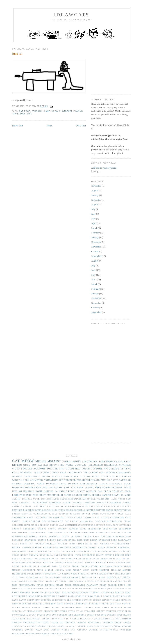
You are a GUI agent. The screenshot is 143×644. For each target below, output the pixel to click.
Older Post (81, 126)
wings (16, 480)
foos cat (17, 54)
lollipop (26, 566)
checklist (116, 521)
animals (17, 506)
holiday (29, 491)
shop (46, 604)
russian (126, 596)
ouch (15, 581)
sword (107, 495)
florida (26, 548)
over (22, 581)
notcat (44, 577)
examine (62, 540)
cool (109, 525)
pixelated (79, 585)
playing (78, 111)
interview (35, 562)
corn (41, 484)
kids (88, 562)
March (94, 228)
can (71, 518)
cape (54, 473)
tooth (55, 622)
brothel (27, 514)
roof (106, 596)
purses (102, 589)
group (24, 555)
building (75, 514)
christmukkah (21, 525)
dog (86, 473)
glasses (97, 551)
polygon (32, 589)
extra (94, 540)
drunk (88, 536)
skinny (26, 608)
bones (69, 510)
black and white (54, 510)
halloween (95, 465)
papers (48, 581)
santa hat (34, 600)
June (94, 214)
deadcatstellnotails (83, 484)
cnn (53, 525)
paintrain (105, 491)
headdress (89, 555)
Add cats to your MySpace (104, 168)
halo (57, 555)
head (78, 555)
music (31, 574)
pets (15, 585)
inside (117, 559)
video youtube (22, 469)
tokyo (45, 622)
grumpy (34, 555)
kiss (102, 562)
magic (67, 566)
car (128, 480)
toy (62, 622)
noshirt (126, 574)
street (101, 611)
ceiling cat (86, 521)
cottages (125, 525)
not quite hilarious (25, 577)
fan (31, 544)
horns (45, 559)
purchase (53, 495)
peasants (80, 581)
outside (91, 491)
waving (29, 630)
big (25, 510)
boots (38, 473)
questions (113, 589)
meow (55, 111)
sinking (104, 604)
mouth (127, 570)
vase (84, 626)
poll (128, 491)
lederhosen (123, 562)
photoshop (66, 111)
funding (112, 548)
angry (127, 503)
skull (87, 495)
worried (126, 630)
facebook (56, 488)
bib (20, 510)
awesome (39, 469)
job (51, 562)
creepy (42, 529)
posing (48, 589)
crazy (126, 461)
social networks (63, 608)
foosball (37, 111)
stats (72, 611)
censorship (102, 521)
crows (52, 529)
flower (37, 548)
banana (101, 506)
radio (16, 593)
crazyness (29, 529)
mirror (49, 570)
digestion (62, 533)
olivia (102, 577)
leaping (111, 562)
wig (73, 630)
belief (120, 506)
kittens (126, 469)
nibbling (83, 574)
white (65, 630)
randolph (38, 593)
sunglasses (64, 615)
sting (79, 611)
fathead (51, 544)
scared (77, 495)
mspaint (54, 461)
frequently (80, 548)
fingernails (123, 544)
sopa (98, 608)
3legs (56, 499)
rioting (63, 596)
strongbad (124, 611)
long (36, 566)
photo (46, 476)
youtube (81, 465)
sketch (126, 604)
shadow (107, 600)
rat (47, 593)
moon (86, 570)
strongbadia (20, 615)
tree (61, 465)
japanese (125, 465)
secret (97, 600)
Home (49, 126)
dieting (51, 533)
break (81, 480)
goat (105, 551)
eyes (114, 540)
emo (129, 536)
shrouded (82, 604)
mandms (93, 566)
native (66, 574)
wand (128, 626)
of (95, 577)
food (107, 469)
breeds (17, 514)
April (94, 223)
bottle (91, 510)
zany (65, 634)
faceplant (125, 540)
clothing (74, 469)
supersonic (79, 615)
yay (59, 634)
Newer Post (18, 126)
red (78, 593)
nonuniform (105, 574)
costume (97, 469)
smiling (37, 608)
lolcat (80, 491)
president (39, 495)
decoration (110, 529)
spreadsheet (35, 611)
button (112, 514)
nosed (117, 574)
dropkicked (33, 488)
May (94, 219)
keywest (79, 562)
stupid (41, 615)
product (77, 589)
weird (70, 465)
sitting (85, 476)
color (86, 469)
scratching (59, 600)
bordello (80, 510)
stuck (33, 615)
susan (91, 615)
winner (93, 630)
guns (42, 555)
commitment (73, 525)
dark (83, 529)
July (93, 209)
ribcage (31, 596)
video (66, 461)
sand (15, 600)
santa (23, 600)
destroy (17, 533)
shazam (26, 604)
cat (21, 111)
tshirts (27, 499)
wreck (46, 634)
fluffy (47, 548)
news (74, 574)
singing (94, 604)
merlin (17, 570)
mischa (60, 570)
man (102, 473)
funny (76, 461)
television (72, 619)
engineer (18, 540)
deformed (125, 529)
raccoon (126, 589)
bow (46, 473)
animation (51, 480)
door (127, 484)
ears (96, 536)
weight (55, 630)
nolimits (125, 473)
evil (46, 488)
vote (37, 499)
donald (126, 533)
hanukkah (67, 555)
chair (62, 473)
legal (16, 566)
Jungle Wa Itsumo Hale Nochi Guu (109, 499)
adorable (55, 503)
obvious (87, 577)
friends (117, 488)
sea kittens (74, 600)
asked (51, 506)
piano (40, 585)
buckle (53, 514)
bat (108, 506)
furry (16, 551)
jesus (46, 562)
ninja (93, 574)
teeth (62, 619)
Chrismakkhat (77, 499)
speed (127, 608)
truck (118, 622)
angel (25, 480)
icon (96, 559)
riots (71, 596)
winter (104, 630)
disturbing (111, 533)
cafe (122, 480)
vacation (74, 626)
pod (129, 585)
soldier (88, 608)
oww (29, 581)
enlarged (31, 540)
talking (46, 619)
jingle (63, 491)
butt (103, 514)
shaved (17, 604)
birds (31, 510)
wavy (39, 630)
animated (36, 480)
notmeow (55, 577)
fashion (39, 544)
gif (59, 551)
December (96, 242)
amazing (90, 503)
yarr (53, 634)
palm (41, 581)
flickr (16, 548)
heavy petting (105, 555)
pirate (60, 585)
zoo (71, 634)
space (106, 608)
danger (73, 529)
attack (65, 506)
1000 (43, 499)
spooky (97, 495)
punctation (90, 589)
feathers (77, 488)
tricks (126, 476)
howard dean (67, 559)
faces (16, 544)
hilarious (111, 465)
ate (57, 506)
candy (78, 518)
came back (60, 518)
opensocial (114, 577)
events (52, 540)
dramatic (54, 536)
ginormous (68, 551)
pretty (67, 589)
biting (39, 510)
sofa (79, 608)
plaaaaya (93, 585)
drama (43, 536)
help (128, 555)
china (127, 521)
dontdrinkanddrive (25, 536)
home (39, 491)
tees (55, 619)
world (114, 630)
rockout (90, 596)
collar (60, 525)
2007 (49, 499)
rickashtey (44, 596)
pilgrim (50, 585)
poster (58, 589)
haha (50, 555)
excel (72, 540)
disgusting (96, 533)
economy (106, 536)
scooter (46, 600)
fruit (127, 488)
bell (128, 506)
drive (78, 536)
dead (63, 484)
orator (126, 577)
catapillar (117, 518)
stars (63, 611)
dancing (52, 484)
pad (35, 581)
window (82, 630)
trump (127, 622)
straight (90, 611)
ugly (23, 626)
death (104, 484)
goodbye (115, 551)
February (96, 233)
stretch (111, 611)
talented (35, 619)
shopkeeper (56, 604)
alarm (67, 503)
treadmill (94, 622)
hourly (54, 559)
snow (47, 608)
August (95, 190)
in (56, 491)
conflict (100, 525)
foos (27, 111)
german (43, 551)
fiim (79, 544)
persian (126, 581)
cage (128, 514)
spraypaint (19, 611)
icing (89, 559)
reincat (97, 593)
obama (66, 577)
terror (97, 619)
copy (116, 525)
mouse (41, 461)
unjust (53, 626)
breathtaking (122, 510)
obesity (76, 577)
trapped (82, 622)
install (126, 559)
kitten (17, 465)
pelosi (91, 581)
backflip (83, 506)
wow (38, 634)
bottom (100, 510)
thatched (107, 619)
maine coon (80, 566)
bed (66, 480)
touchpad (26, 114)
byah (121, 514)
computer (87, 525)
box (49, 469)
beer (73, 480)
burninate (93, 480)
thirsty (17, 622)
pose (41, 589)
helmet (120, 555)
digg (72, 533)
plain (103, 585)
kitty (53, 465)
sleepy (29, 473)
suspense (101, 615)
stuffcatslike (111, 476)
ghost (52, 551)
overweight (32, 476)
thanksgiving (122, 495)
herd (15, 559)
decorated (94, 529)
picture (17, 473)
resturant (19, 596)
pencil (99, 581)
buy (34, 465)
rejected (109, 593)
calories (40, 518)
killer (95, 562)
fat (40, 465)
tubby (16, 626)
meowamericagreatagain (115, 566)
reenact (86, 593)
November (96, 186)
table (15, 114)
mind (40, 570)
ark (36, 506)
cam (49, 518)
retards (66, 495)
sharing (126, 600)
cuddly (62, 529)
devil (27, 533)
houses (48, 491)
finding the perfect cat (99, 544)
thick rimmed (123, 619)
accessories (40, 503)
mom (69, 570)
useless (63, 626)
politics (118, 491)
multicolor (19, 574)
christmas (60, 469)
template (86, 619)
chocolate (75, 473)
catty (74, 521)
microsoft (29, 570)
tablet (24, 619)
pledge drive (117, 585)
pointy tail (19, 589)
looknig (46, 566)
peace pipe (67, 581)
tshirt (17, 499)
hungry (81, 559)
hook (37, 559)
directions (82, 533)
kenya (69, 562)
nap (59, 574)
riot (54, 596)
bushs (96, 514)
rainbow (25, 593)
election (119, 536)
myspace (112, 473)
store (95, 476)
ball (92, 506)
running (115, 596)
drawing (18, 488)
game (47, 111)
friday (93, 548)
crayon (17, 529)
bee (114, 506)
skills (16, 608)
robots (80, 596)
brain (109, 510)
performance (112, 581)
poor (15, 495)
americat (116, 503)
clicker (45, 525)
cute (27, 465)
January (95, 195)
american (103, 503)
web (46, 630)
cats (117, 461)
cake (30, 518)
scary (75, 476)
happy (115, 469)
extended (83, 540)
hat (46, 465)
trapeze (70, 622)
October (95, 251)
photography (27, 585)
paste (57, 581)
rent (128, 593)
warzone (18, 630)
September (96, 256)
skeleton (115, 604)
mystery (51, 574)
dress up (68, 536)
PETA (15, 503)
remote (120, 593)
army (43, 506)
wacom (109, 626)
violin (100, 626)
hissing (17, 491)
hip (21, 559)
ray (52, 593)
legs (71, 491)
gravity (126, 551)
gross (16, 555)
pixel (68, 585)
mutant (40, 574)
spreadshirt (51, 611)
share (116, 600)
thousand (29, 622)
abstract (25, 503)
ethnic (42, 540)
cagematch (19, 518)
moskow (116, 570)
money (77, 570)
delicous (116, 484)
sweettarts (124, 615)
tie (38, 622)
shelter (37, 604)
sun (54, 615)
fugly (102, 548)
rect (58, 593)
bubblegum (40, 514)
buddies (63, 514)
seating (87, 600)
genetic (33, 551)
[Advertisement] (117, 68)
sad (66, 476)
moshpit (104, 570)
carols (17, 484)
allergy (78, 503)
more (95, 570)
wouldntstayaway (24, 634)
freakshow (103, 488)
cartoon (89, 518)
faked (24, 544)
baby (73, 506)
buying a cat (109, 480)
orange (17, 476)
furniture (124, 548)
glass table (83, 551)
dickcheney (38, 533)
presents (26, 495)
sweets (111, 615)
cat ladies (102, 518)
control (30, 484)
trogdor (108, 622)
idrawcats (72, 15)
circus (35, 525)
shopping (70, 604)
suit (49, 615)
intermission (20, 562)
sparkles (116, 608)
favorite (62, 544)
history (28, 559)
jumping (59, 562)
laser (94, 473)
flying (89, 488)
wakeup (119, 626)
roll (99, 596)
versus (91, 626)
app (61, 480)
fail (67, 488)
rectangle (68, 593)
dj (119, 533)
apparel (28, 506)
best (15, 510)
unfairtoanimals (38, 626)
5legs (64, 499)
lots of (57, 566)
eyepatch (104, 540)
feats (72, 544)
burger (86, 514)
